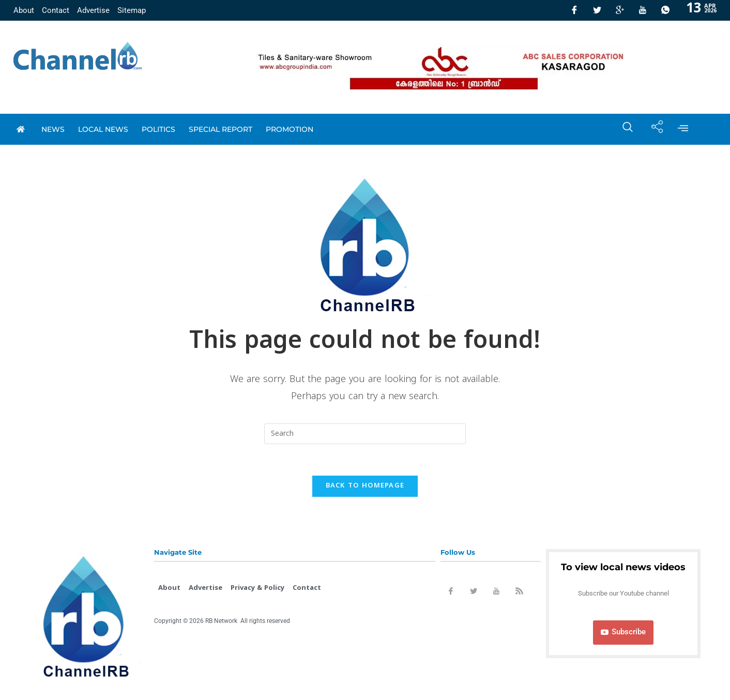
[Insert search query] (365, 434)
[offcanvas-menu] (683, 129)
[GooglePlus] (620, 10)
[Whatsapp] (665, 10)
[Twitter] (597, 10)
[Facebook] (574, 10)
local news (103, 129)
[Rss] (519, 593)
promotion (290, 129)
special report (220, 129)
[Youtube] (643, 10)
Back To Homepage (365, 486)
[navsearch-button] (622, 129)
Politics (158, 129)
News (53, 129)
